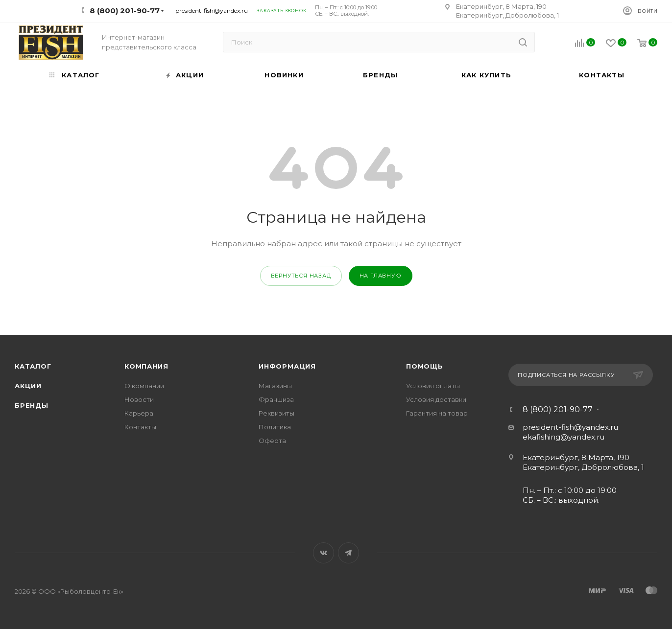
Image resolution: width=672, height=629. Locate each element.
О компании (144, 386)
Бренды (32, 405)
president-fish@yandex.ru (212, 11)
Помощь (425, 366)
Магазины (275, 386)
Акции (28, 386)
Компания (146, 366)
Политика (275, 427)
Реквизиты (276, 413)
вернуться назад (301, 276)
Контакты (140, 427)
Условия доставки (436, 399)
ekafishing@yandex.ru (564, 437)
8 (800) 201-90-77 (558, 410)
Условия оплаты (433, 386)
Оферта (272, 441)
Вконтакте (324, 553)
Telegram (348, 553)
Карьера (139, 413)
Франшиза (276, 399)
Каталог (33, 366)
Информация (287, 366)
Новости (139, 399)
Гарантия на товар (437, 413)
